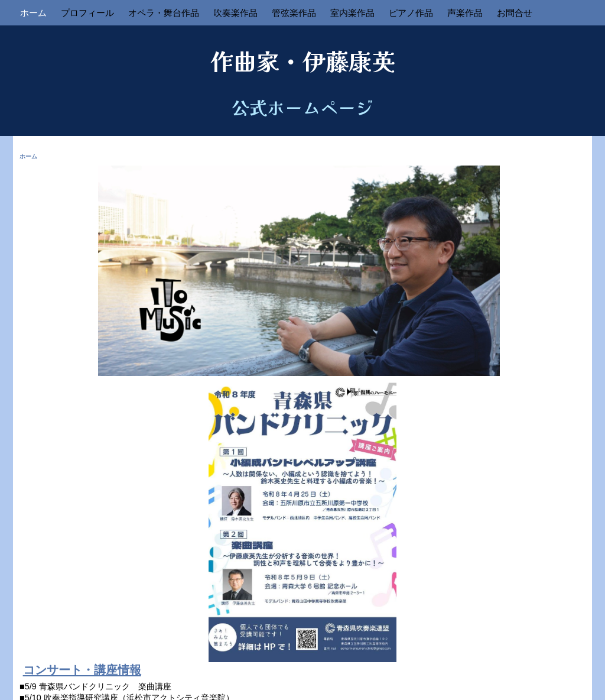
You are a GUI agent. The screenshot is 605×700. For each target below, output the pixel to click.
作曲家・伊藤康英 (302, 60)
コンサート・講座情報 (82, 670)
